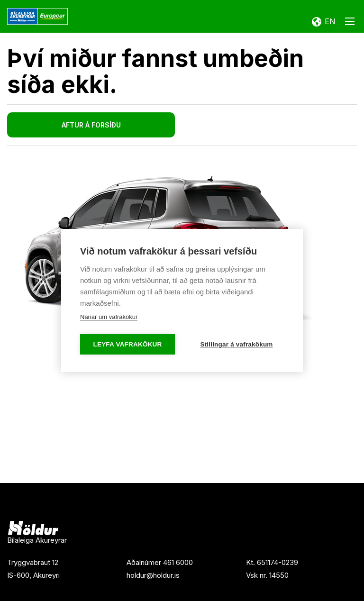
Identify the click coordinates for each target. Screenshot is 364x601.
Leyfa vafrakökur (128, 344)
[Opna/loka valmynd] (350, 23)
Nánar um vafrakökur (109, 317)
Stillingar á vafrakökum (236, 344)
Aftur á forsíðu (91, 125)
